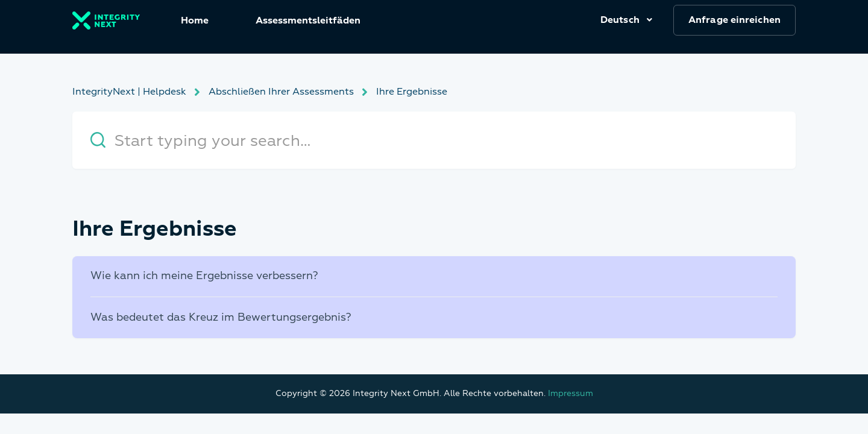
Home (195, 20)
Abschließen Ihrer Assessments (281, 92)
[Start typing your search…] (434, 140)
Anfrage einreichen (734, 20)
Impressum (571, 393)
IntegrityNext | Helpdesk (129, 92)
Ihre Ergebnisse (412, 92)
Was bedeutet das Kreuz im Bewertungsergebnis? (221, 317)
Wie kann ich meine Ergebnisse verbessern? (204, 276)
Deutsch (621, 20)
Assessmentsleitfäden (308, 20)
